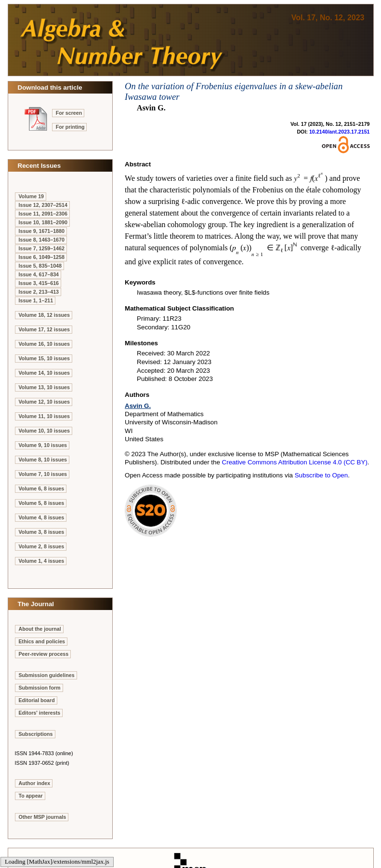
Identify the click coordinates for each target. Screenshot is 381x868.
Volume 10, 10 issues (44, 431)
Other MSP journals (43, 817)
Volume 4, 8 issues (42, 517)
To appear (31, 796)
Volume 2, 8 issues (42, 546)
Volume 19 (32, 196)
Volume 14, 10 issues (44, 373)
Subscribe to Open (321, 475)
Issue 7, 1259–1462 (42, 248)
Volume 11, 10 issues (44, 416)
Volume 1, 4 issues (42, 561)
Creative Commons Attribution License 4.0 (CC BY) (295, 462)
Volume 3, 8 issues (42, 532)
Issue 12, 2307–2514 (43, 205)
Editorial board (37, 700)
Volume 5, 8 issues (42, 503)
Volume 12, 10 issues (44, 402)
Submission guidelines (47, 675)
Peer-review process (44, 654)
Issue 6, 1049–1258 (42, 257)
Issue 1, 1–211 (36, 300)
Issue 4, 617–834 (39, 274)
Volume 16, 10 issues (44, 344)
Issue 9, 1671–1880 (42, 231)
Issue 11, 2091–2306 (43, 214)
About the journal (40, 629)
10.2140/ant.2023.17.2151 (340, 132)
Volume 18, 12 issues (44, 315)
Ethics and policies (42, 641)
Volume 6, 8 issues (42, 488)
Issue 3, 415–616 (39, 283)
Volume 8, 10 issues (43, 460)
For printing (70, 127)
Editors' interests (40, 713)
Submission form (40, 688)
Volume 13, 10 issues (44, 387)
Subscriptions (36, 734)
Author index (35, 783)
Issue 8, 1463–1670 (42, 240)
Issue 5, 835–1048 (40, 266)
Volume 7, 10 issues (43, 474)
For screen (69, 113)
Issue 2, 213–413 (39, 292)
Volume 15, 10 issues (44, 358)
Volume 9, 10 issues (43, 445)
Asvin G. (138, 406)
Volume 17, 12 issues (44, 329)
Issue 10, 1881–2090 (43, 222)
